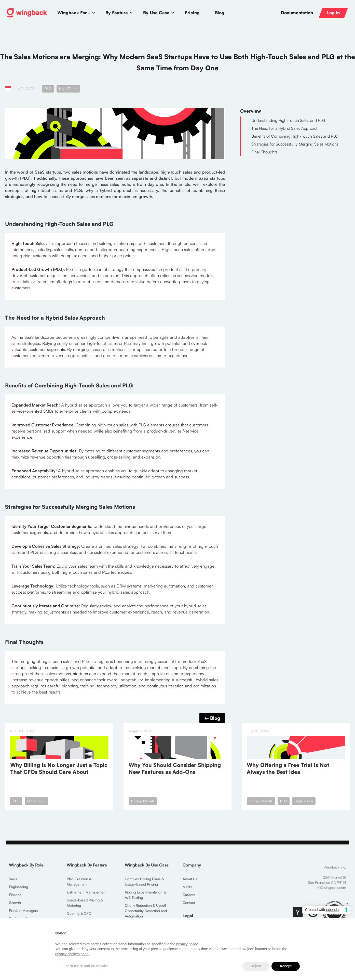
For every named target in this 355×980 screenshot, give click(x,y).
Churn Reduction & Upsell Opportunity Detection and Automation (146, 913)
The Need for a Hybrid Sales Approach (285, 128)
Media (187, 889)
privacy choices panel (72, 954)
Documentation (297, 13)
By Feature (117, 13)
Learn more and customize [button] (86, 966)
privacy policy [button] (187, 944)
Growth (15, 905)
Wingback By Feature (87, 867)
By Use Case (156, 13)
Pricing (192, 13)
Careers (189, 897)
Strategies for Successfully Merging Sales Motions (295, 144)
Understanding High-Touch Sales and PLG (288, 120)
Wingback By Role (26, 867)
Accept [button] (286, 966)
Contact (189, 905)
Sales (13, 881)
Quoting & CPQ (79, 915)
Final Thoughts (264, 152)
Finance (15, 897)
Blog (220, 13)
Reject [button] (256, 966)
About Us (190, 881)
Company (192, 867)
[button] (76, 13)
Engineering (18, 889)
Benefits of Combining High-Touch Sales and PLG (295, 136)
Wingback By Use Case (147, 867)
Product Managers (23, 913)
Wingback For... (74, 13)
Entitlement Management (87, 894)
